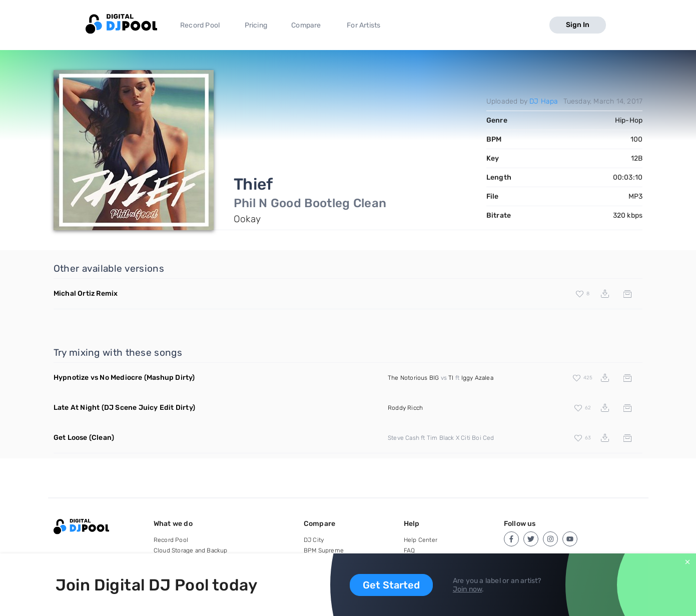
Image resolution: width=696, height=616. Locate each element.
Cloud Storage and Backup (191, 550)
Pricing (256, 25)
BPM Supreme (324, 550)
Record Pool (200, 25)
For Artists (364, 25)
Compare (306, 25)
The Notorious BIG (413, 378)
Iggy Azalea (477, 378)
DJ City (314, 540)
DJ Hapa (544, 101)
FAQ (410, 550)
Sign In (578, 25)
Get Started (391, 585)
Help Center (421, 540)
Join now (468, 589)
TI (451, 378)
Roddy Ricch (405, 408)
